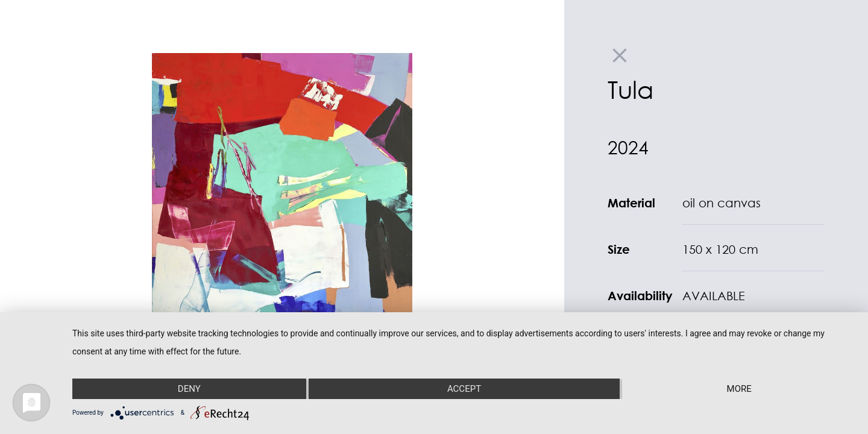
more (739, 389)
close (620, 55)
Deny (189, 389)
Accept (464, 389)
